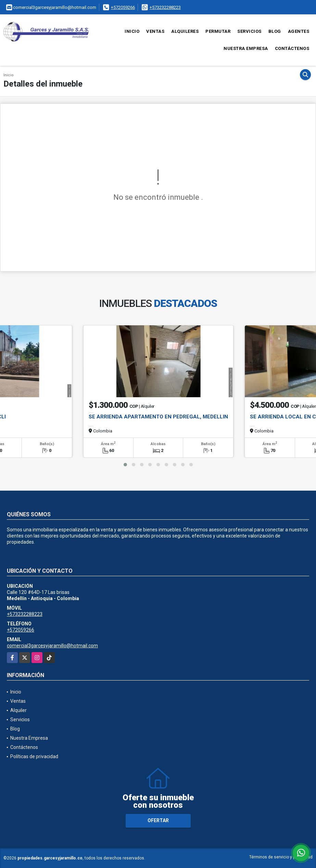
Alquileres (185, 31)
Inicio (132, 31)
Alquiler (18, 710)
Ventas (155, 31)
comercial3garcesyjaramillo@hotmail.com (52, 646)
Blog (275, 31)
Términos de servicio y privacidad (281, 857)
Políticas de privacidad (34, 756)
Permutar (218, 31)
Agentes (299, 31)
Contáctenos (292, 48)
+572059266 (123, 7)
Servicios (249, 31)
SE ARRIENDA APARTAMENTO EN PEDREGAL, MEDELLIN (158, 417)
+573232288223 (165, 7)
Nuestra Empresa (246, 48)
